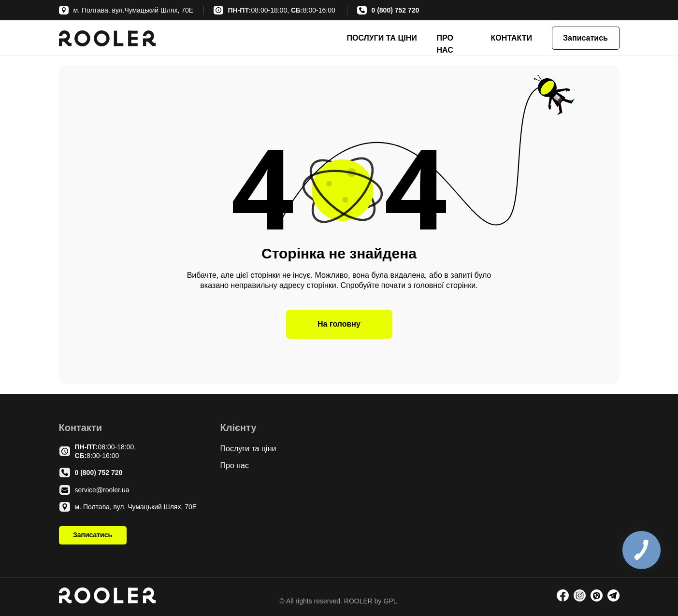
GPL (389, 601)
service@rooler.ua (102, 490)
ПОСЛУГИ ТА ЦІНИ (382, 38)
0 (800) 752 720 (396, 10)
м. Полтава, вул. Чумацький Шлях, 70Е (136, 507)
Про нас (235, 466)
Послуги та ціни (248, 449)
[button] (586, 38)
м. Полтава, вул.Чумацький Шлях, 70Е (134, 10)
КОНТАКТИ (512, 38)
